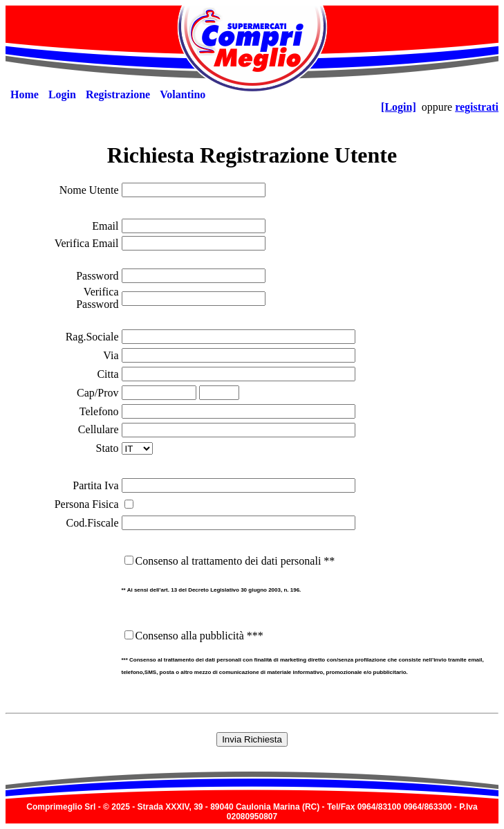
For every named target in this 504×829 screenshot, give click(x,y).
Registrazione (118, 94)
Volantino (183, 94)
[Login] (399, 107)
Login (62, 94)
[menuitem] (25, 95)
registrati (477, 107)
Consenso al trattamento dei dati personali (228, 561)
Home (25, 94)
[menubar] (108, 95)
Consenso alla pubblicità (190, 636)
